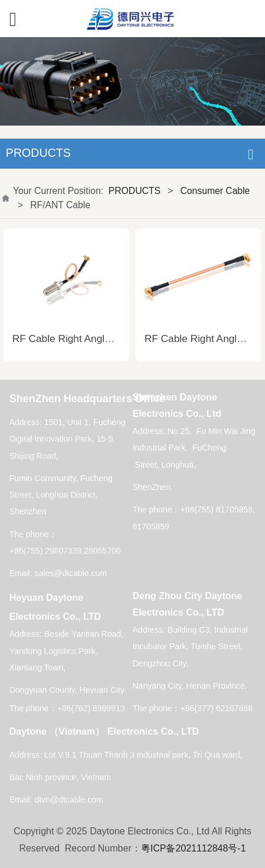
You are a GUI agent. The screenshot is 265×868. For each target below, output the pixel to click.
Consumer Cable (215, 191)
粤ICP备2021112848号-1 (194, 848)
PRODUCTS (135, 191)
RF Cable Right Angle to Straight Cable (101, 338)
